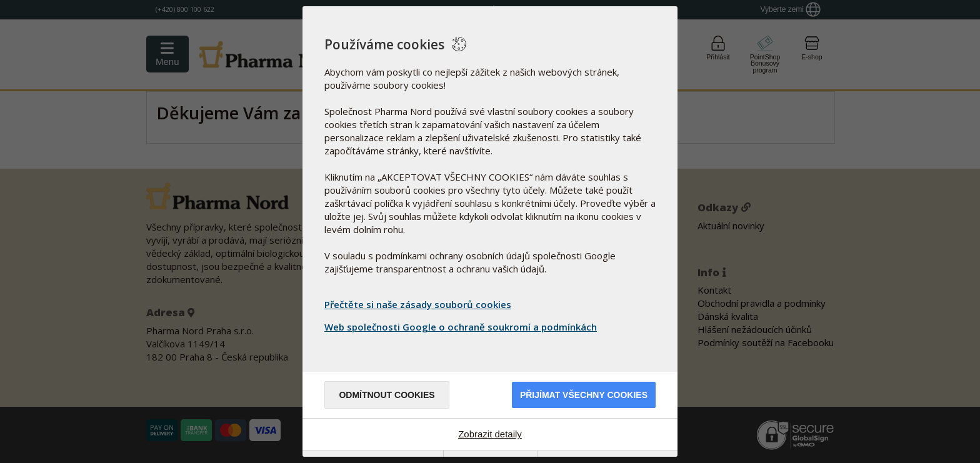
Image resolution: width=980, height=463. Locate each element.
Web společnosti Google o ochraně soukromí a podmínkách (462, 327)
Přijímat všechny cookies (584, 395)
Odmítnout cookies (387, 395)
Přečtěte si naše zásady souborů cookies (418, 304)
